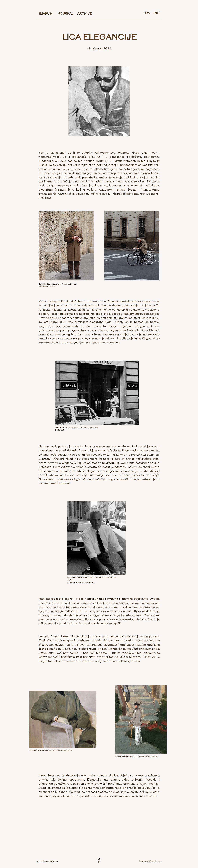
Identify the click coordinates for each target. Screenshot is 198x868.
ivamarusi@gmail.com (150, 861)
